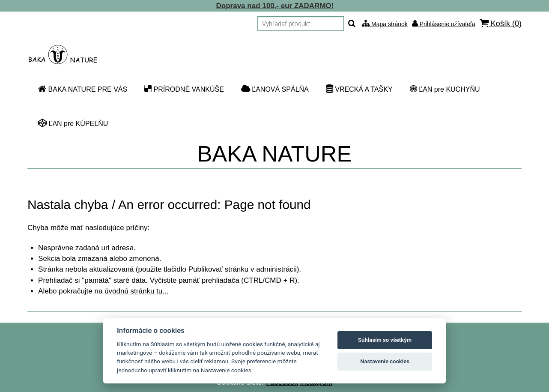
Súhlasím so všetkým (385, 340)
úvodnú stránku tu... (136, 291)
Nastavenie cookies (385, 361)
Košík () (501, 23)
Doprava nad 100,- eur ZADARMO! (275, 6)
